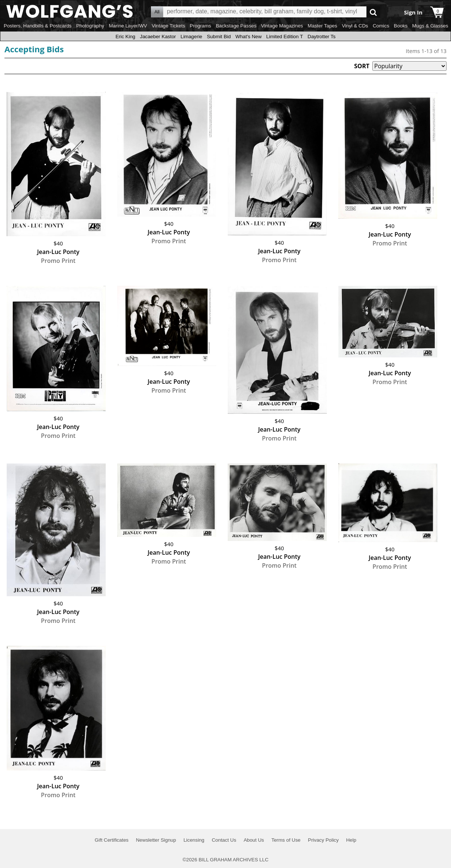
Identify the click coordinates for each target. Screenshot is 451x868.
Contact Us (224, 840)
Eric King (125, 37)
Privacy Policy (323, 840)
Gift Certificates (111, 840)
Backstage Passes (236, 26)
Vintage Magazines (282, 26)
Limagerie (192, 37)
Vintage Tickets (168, 26)
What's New (249, 37)
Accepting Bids (34, 49)
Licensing (194, 840)
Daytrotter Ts (321, 37)
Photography (90, 26)
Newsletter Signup (156, 840)
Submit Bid (219, 37)
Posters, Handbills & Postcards (38, 26)
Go (373, 12)
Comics (381, 26)
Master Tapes (322, 26)
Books (401, 26)
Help (351, 840)
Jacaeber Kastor (158, 37)
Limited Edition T (285, 37)
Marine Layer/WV (128, 26)
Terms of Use (286, 840)
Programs (201, 26)
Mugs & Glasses (430, 26)
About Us (254, 840)
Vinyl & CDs (355, 26)
